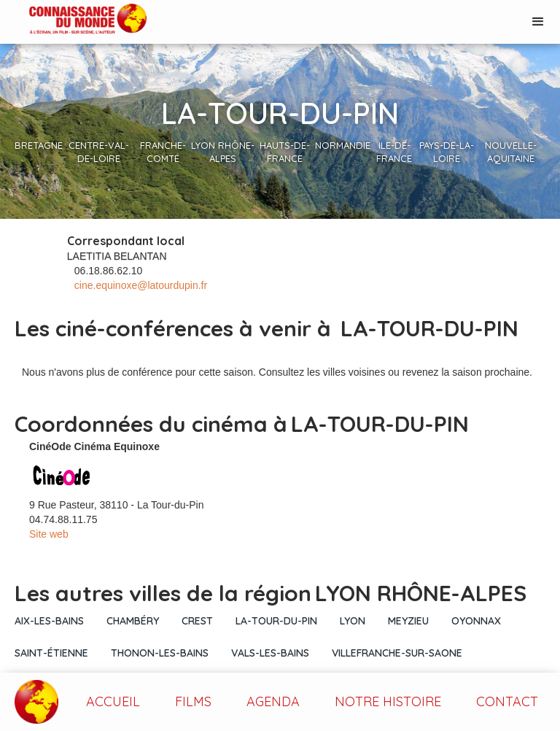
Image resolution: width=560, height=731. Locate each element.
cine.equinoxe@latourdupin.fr (141, 285)
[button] (538, 22)
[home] (73, 20)
